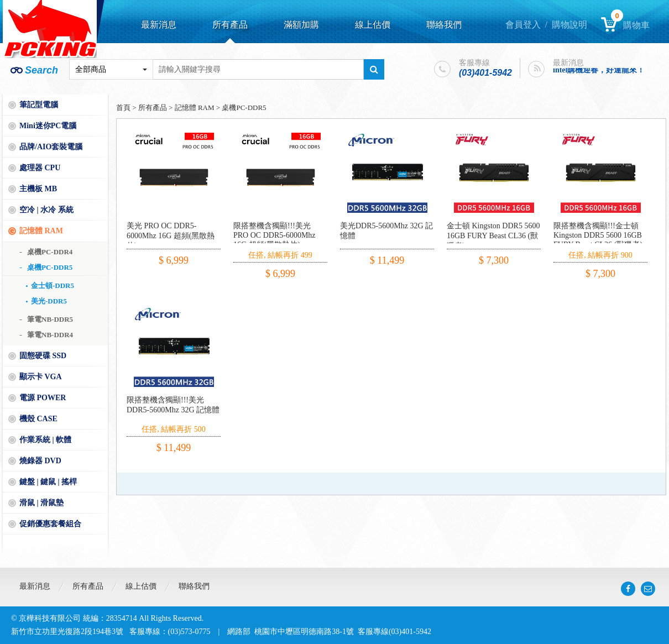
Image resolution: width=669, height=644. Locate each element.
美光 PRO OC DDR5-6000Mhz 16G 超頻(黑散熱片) (171, 236)
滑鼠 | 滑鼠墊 (41, 503)
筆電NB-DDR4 (50, 335)
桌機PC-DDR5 (50, 267)
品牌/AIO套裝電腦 (51, 147)
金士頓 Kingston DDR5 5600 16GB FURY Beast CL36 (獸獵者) (493, 236)
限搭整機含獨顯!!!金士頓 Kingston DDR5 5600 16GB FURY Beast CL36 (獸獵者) (598, 235)
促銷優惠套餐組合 (50, 524)
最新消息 (159, 25)
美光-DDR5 (49, 301)
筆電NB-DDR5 (50, 319)
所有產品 (230, 25)
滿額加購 (301, 25)
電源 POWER (43, 398)
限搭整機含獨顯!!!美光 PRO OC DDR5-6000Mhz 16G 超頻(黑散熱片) (275, 235)
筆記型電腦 (39, 105)
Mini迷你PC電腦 (48, 126)
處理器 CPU (40, 168)
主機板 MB (38, 189)
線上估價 (373, 25)
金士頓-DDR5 (53, 286)
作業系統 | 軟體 (45, 440)
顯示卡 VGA (41, 377)
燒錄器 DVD (40, 461)
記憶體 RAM (41, 231)
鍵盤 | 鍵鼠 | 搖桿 (48, 482)
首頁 (123, 108)
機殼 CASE (38, 419)
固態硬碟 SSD (43, 356)
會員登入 (523, 25)
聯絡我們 (444, 25)
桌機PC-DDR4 (50, 252)
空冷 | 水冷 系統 (46, 210)
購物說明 (569, 25)
